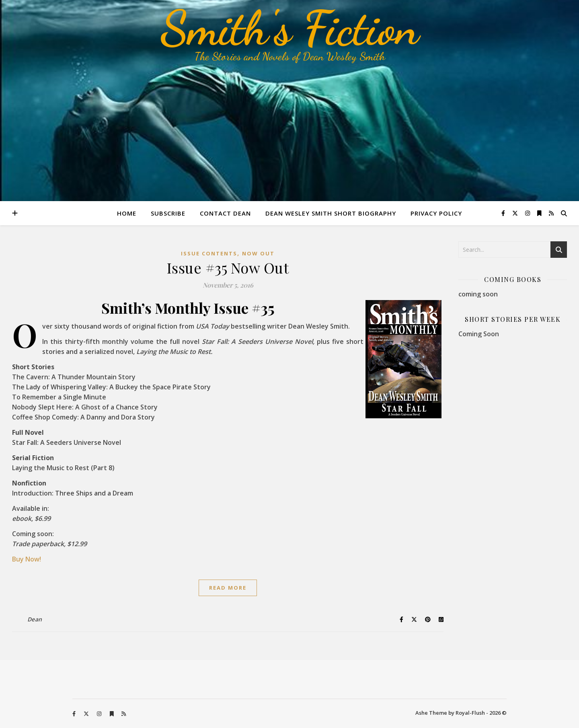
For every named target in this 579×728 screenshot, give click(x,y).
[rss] (551, 213)
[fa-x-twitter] (516, 213)
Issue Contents (209, 253)
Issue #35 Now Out (228, 267)
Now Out (258, 253)
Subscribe (168, 213)
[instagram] (528, 213)
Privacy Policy (436, 213)
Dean (35, 619)
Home (127, 213)
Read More (228, 588)
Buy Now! (27, 559)
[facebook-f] (504, 213)
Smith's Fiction (289, 28)
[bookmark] (540, 213)
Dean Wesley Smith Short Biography (331, 213)
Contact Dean (225, 213)
